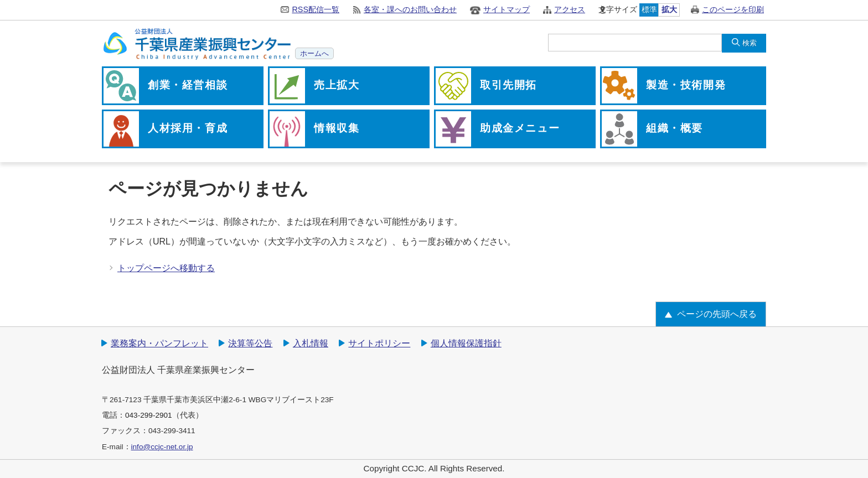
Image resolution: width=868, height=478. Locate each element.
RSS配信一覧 (316, 9)
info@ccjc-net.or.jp (162, 447)
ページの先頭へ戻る (717, 314)
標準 (649, 9)
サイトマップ (507, 9)
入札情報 (311, 343)
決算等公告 (250, 343)
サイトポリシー (379, 343)
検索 (750, 43)
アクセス (570, 9)
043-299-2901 (149, 415)
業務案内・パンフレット (159, 343)
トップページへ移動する (166, 268)
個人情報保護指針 (466, 343)
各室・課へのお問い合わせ (410, 9)
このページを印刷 (733, 9)
